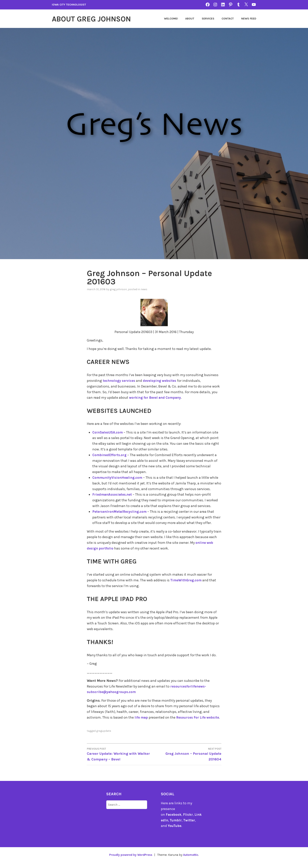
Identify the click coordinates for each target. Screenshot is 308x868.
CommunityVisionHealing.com (118, 478)
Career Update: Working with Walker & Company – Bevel (121, 760)
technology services (120, 381)
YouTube (175, 831)
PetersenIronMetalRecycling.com (121, 512)
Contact (228, 19)
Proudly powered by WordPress (130, 860)
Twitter (192, 826)
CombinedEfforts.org (110, 455)
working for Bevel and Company (156, 398)
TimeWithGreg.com (187, 580)
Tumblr (178, 826)
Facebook (174, 820)
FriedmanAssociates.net (113, 494)
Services (208, 19)
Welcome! (171, 19)
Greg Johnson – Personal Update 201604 (188, 760)
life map (142, 717)
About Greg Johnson (97, 19)
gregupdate (104, 737)
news (144, 289)
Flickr (189, 820)
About (190, 19)
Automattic (192, 860)
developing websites (162, 381)
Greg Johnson (118, 289)
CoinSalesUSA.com (108, 432)
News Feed (249, 19)
